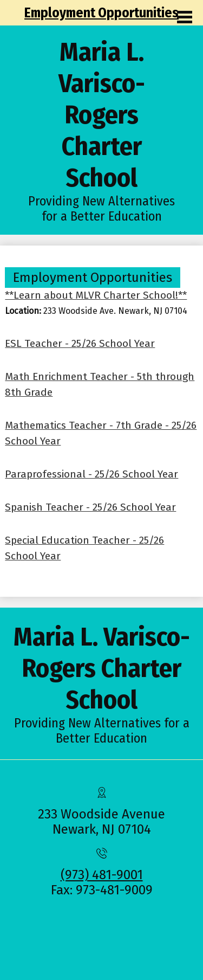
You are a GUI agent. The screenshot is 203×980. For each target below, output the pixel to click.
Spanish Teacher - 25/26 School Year (90, 507)
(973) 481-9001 (102, 875)
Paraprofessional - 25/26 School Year (91, 474)
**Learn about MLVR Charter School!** (96, 295)
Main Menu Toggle (185, 17)
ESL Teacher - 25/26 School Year (80, 343)
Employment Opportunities (101, 13)
